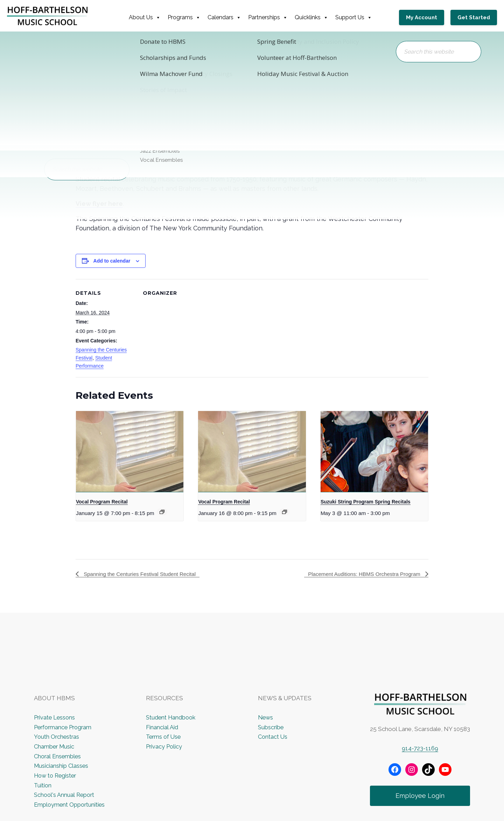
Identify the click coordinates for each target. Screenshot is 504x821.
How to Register (56, 776)
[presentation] (130, 451)
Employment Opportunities (70, 805)
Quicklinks (314, 18)
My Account (425, 18)
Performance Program (64, 728)
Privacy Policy (164, 747)
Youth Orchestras (57, 737)
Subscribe (271, 728)
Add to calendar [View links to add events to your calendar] (112, 261)
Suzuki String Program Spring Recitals (366, 502)
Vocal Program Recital (102, 502)
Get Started (474, 18)
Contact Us (273, 737)
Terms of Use (164, 737)
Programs (186, 18)
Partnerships (270, 18)
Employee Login (420, 796)
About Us (147, 18)
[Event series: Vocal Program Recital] (162, 512)
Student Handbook (172, 718)
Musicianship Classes (62, 766)
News (266, 718)
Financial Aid (162, 728)
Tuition (43, 785)
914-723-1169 (420, 749)
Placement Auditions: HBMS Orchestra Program (361, 574)
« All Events (91, 54)
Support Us (356, 18)
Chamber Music (55, 747)
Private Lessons (55, 718)
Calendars (226, 18)
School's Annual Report (65, 795)
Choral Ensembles (58, 756)
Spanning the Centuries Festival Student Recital (142, 574)
